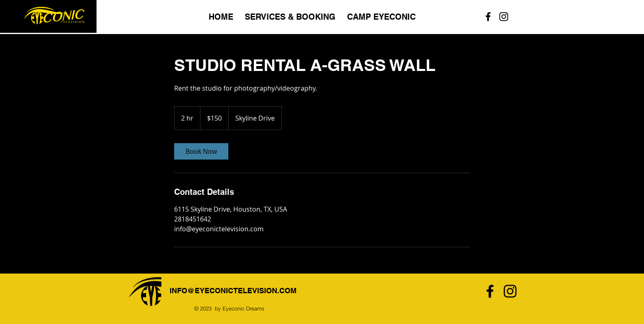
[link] (201, 151)
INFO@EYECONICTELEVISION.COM (233, 291)
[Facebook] (490, 291)
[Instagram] (510, 291)
